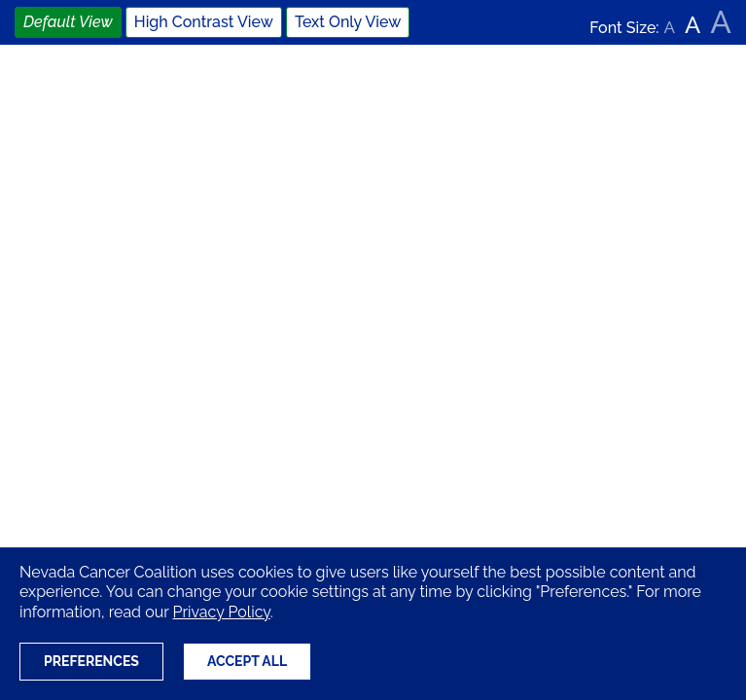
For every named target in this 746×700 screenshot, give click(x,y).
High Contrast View (204, 22)
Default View (68, 22)
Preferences (91, 661)
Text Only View (348, 22)
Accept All (247, 661)
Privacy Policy (221, 612)
